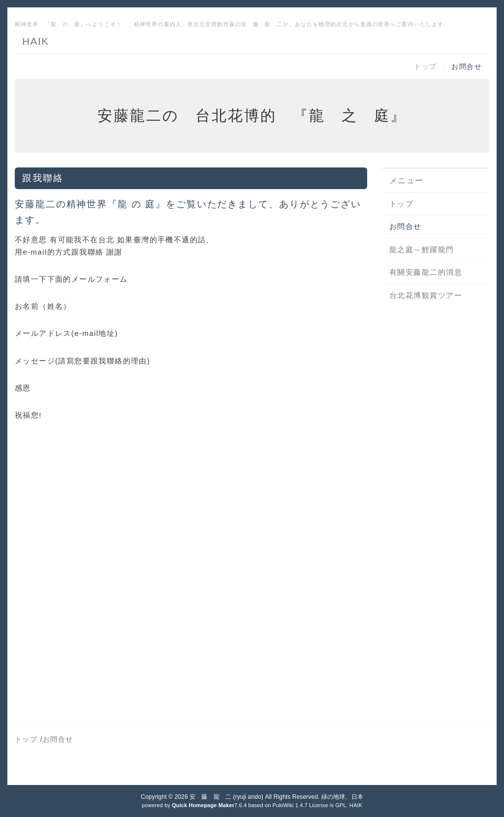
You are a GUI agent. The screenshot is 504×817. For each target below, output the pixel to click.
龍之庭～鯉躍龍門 (422, 249)
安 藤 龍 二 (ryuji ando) (226, 797)
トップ (425, 66)
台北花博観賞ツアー (426, 295)
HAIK (36, 41)
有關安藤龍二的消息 (426, 272)
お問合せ (467, 66)
